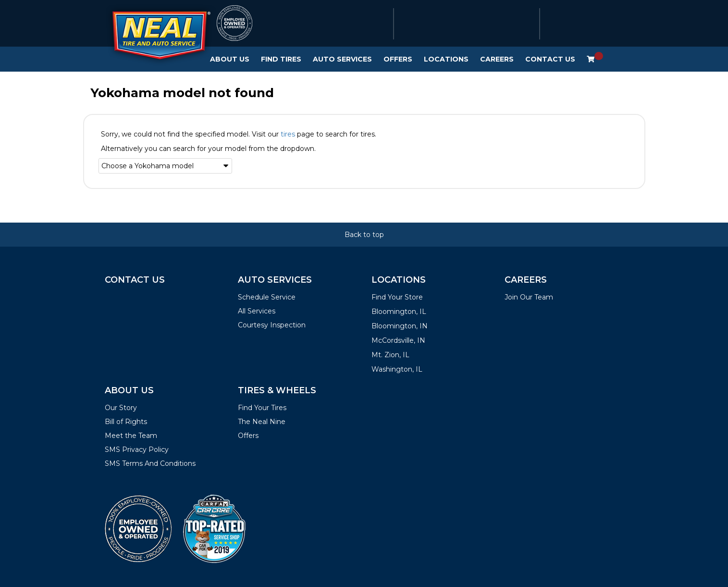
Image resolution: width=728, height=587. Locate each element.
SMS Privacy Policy (137, 450)
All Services (257, 311)
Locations (446, 59)
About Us (230, 59)
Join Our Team (529, 297)
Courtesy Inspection (272, 325)
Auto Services (342, 59)
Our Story (121, 408)
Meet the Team (131, 436)
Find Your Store (397, 297)
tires (288, 134)
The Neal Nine (262, 422)
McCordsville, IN (398, 340)
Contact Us (550, 59)
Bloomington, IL (399, 312)
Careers (497, 59)
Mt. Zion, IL (390, 355)
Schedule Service (267, 297)
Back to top (364, 235)
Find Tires (281, 59)
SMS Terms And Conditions (150, 463)
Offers (398, 59)
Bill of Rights (126, 422)
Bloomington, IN (400, 326)
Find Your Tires (262, 408)
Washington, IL (397, 369)
